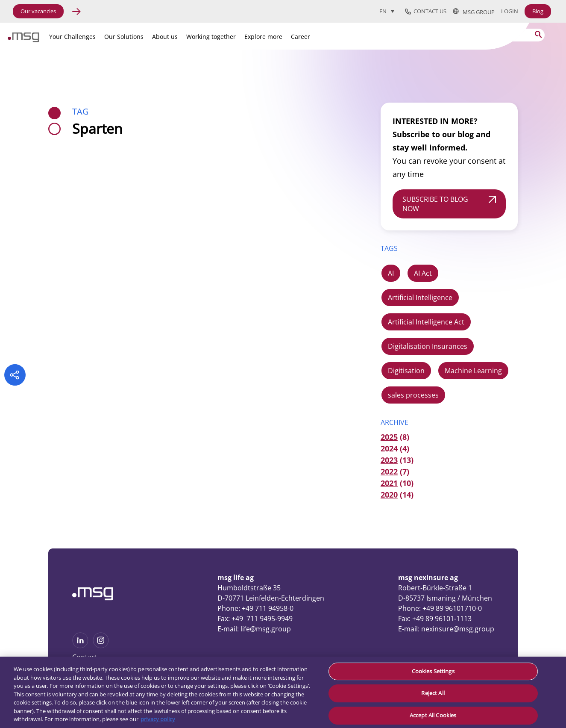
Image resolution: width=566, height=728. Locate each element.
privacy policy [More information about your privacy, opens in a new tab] (158, 719)
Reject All (433, 693)
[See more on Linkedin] (80, 645)
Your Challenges (72, 37)
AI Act (423, 273)
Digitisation (406, 371)
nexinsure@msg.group (458, 629)
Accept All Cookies (433, 715)
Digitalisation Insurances (428, 346)
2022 (389, 472)
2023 (389, 460)
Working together (211, 37)
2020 (389, 495)
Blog (538, 11)
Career (301, 37)
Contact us (426, 12)
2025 (389, 437)
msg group (474, 12)
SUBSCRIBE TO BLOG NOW (435, 204)
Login (510, 11)
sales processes (413, 395)
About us (165, 37)
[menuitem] (387, 11)
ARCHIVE (394, 422)
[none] (390, 11)
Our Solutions (124, 37)
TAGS (389, 248)
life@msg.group (266, 629)
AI (391, 273)
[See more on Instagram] (101, 645)
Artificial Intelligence (420, 298)
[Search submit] (538, 34)
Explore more (263, 37)
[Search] (491, 35)
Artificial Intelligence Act (426, 322)
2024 (389, 448)
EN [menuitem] (383, 12)
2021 (389, 483)
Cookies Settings (433, 671)
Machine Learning (473, 371)
